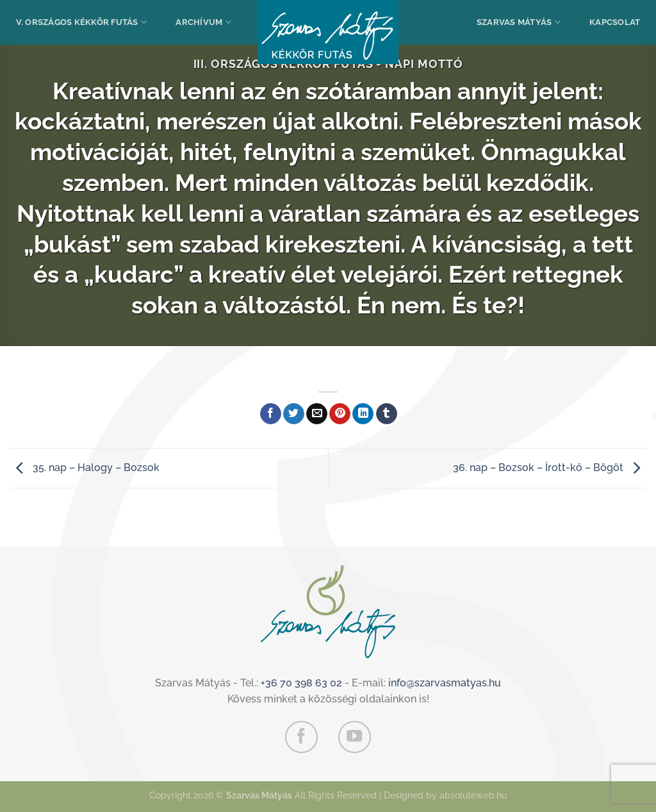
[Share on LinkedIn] (363, 414)
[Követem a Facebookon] (301, 737)
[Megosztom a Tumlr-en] (387, 414)
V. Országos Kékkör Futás (82, 22)
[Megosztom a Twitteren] (294, 414)
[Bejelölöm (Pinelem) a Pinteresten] (340, 414)
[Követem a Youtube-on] (354, 737)
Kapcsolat (615, 22)
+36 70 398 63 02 (301, 683)
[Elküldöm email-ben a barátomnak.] (317, 414)
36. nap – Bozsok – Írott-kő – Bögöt (550, 468)
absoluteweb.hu (473, 795)
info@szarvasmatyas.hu (445, 683)
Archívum (203, 22)
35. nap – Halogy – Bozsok (85, 468)
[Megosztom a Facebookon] (271, 414)
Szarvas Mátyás (519, 22)
